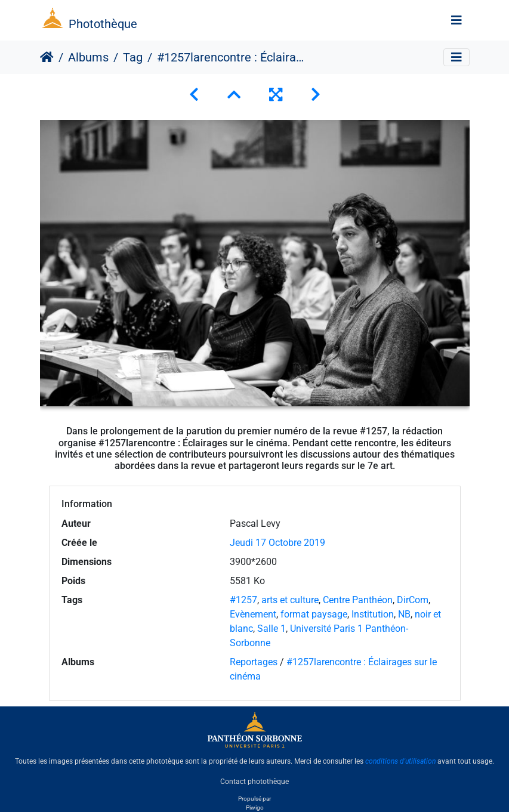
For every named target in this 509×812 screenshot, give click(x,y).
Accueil (47, 57)
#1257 (243, 600)
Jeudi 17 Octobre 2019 (277, 543)
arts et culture (290, 600)
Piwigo (255, 808)
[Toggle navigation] (456, 20)
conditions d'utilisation (400, 761)
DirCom (413, 600)
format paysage (314, 614)
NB (404, 614)
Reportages (254, 662)
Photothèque (103, 24)
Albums (88, 57)
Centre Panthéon (358, 600)
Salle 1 (272, 629)
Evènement (253, 614)
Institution (373, 614)
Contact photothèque (254, 782)
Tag (133, 57)
